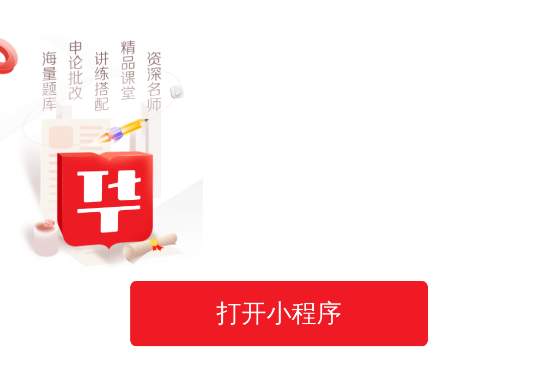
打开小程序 (279, 313)
